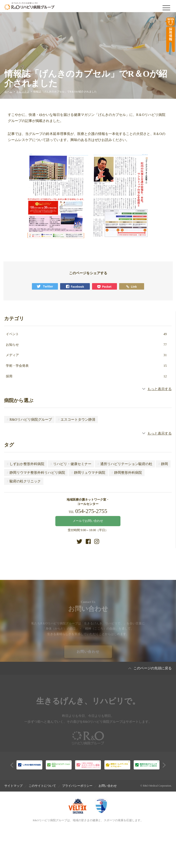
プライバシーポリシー (77, 786)
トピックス (23, 92)
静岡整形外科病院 (127, 473)
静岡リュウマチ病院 (88, 473)
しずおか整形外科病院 (25, 464)
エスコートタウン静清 (77, 419)
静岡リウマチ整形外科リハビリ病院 (36, 473)
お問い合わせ (88, 655)
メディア (86, 355)
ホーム (8, 92)
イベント (86, 334)
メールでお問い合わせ (88, 521)
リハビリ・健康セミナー (71, 464)
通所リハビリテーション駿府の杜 (125, 464)
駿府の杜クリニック (24, 481)
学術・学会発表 (86, 366)
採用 (86, 376)
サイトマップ (13, 786)
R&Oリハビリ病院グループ (29, 419)
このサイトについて (42, 786)
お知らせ (86, 345)
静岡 (163, 464)
